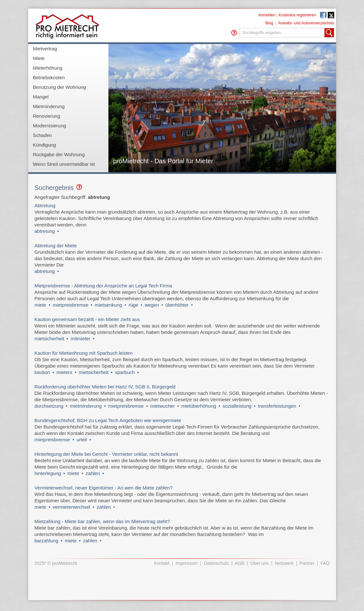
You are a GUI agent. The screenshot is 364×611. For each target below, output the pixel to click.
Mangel (41, 97)
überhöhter (177, 305)
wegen (152, 305)
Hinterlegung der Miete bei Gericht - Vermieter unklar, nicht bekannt (106, 454)
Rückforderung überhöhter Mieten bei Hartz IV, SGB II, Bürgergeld (105, 387)
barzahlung (47, 541)
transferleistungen (277, 406)
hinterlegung (48, 473)
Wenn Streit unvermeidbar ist (64, 164)
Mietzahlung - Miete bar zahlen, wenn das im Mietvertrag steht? (102, 521)
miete (41, 305)
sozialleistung (237, 406)
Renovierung (47, 116)
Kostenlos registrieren (297, 15)
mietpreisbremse (70, 305)
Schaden (42, 135)
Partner (307, 563)
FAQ (325, 563)
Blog (269, 23)
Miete (39, 58)
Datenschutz (216, 563)
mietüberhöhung (199, 406)
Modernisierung (50, 126)
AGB (240, 563)
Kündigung (45, 145)
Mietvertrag (45, 49)
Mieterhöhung (48, 68)
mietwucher (162, 406)
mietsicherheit (50, 339)
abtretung (45, 231)
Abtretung (45, 205)
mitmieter (80, 339)
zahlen (93, 473)
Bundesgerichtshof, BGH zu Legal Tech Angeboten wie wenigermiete (108, 420)
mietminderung (86, 406)
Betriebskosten (49, 77)
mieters (64, 372)
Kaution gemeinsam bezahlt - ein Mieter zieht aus (87, 319)
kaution (42, 372)
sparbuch (125, 372)
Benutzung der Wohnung (60, 87)
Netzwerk (284, 563)
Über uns (260, 563)
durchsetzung (49, 406)
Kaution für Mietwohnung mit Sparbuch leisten (84, 353)
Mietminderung (49, 106)
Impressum (186, 563)
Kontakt (162, 563)
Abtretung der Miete (56, 246)
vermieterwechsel (71, 507)
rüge (133, 305)
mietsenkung (109, 305)
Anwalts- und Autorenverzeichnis (306, 23)
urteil (82, 440)
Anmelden (267, 15)
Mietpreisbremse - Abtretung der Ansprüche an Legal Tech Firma (103, 286)
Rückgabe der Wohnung (59, 154)
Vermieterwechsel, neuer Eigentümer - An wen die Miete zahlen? (104, 488)
